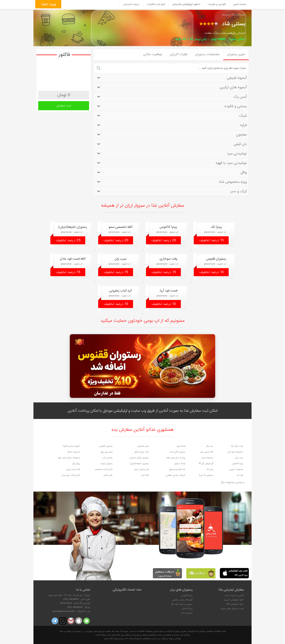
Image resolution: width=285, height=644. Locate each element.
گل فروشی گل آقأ (206, 464)
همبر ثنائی (108, 475)
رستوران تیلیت (106, 464)
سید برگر (210, 446)
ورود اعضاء (48, 4)
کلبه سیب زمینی (73, 469)
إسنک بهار (181, 446)
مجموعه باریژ (208, 458)
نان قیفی (172, 144)
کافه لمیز (145, 475)
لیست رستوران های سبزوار (232, 609)
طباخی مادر (108, 458)
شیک (172, 116)
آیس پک (172, 97)
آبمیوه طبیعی (172, 78)
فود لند (240, 475)
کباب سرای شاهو (142, 452)
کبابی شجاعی (143, 446)
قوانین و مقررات (216, 4)
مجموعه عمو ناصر (235, 452)
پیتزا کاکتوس (237, 464)
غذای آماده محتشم (104, 469)
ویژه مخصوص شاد (172, 182)
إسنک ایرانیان (179, 464)
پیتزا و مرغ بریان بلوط (176, 458)
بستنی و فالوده (172, 106)
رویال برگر (76, 464)
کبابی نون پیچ (107, 452)
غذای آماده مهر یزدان (71, 475)
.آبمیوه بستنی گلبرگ (71, 446)
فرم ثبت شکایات (156, 4)
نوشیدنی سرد (172, 153)
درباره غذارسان (131, 4)
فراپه (172, 125)
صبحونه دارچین (236, 469)
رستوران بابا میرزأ (206, 475)
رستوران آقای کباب (177, 452)
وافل (172, 172)
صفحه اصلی (239, 4)
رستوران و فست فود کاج (182, 604)
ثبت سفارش (64, 106)
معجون (172, 135)
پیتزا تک (210, 469)
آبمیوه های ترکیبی (172, 87)
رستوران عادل (187, 613)
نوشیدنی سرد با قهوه (172, 163)
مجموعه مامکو (74, 452)
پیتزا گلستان (187, 609)
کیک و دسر (172, 191)
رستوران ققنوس (106, 446)
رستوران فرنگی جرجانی (139, 458)
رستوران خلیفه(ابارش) (140, 464)
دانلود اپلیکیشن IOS (235, 604)
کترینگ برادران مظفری (175, 475)
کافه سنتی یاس (206, 452)
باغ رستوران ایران (141, 469)
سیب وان (239, 458)
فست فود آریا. (237, 446)
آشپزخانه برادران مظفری (182, 600)
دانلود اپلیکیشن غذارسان (186, 4)
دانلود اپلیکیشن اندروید (234, 600)
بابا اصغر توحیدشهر (177, 469)
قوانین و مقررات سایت (234, 595)
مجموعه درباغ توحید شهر (69, 458)
